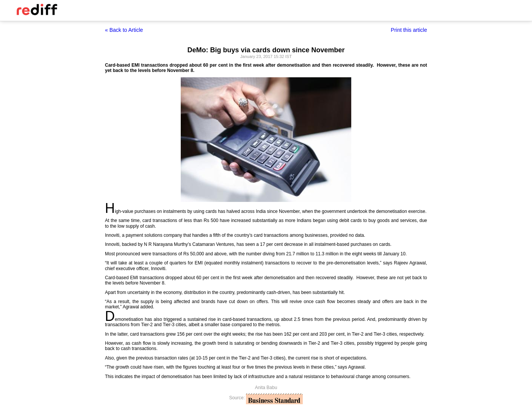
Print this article (409, 30)
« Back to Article (124, 30)
